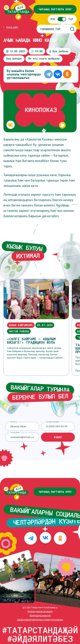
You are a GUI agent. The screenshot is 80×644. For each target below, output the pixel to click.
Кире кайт (12, 27)
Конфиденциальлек (40, 615)
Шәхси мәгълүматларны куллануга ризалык (40, 619)
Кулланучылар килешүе (40, 611)
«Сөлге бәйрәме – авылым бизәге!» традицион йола (31, 341)
